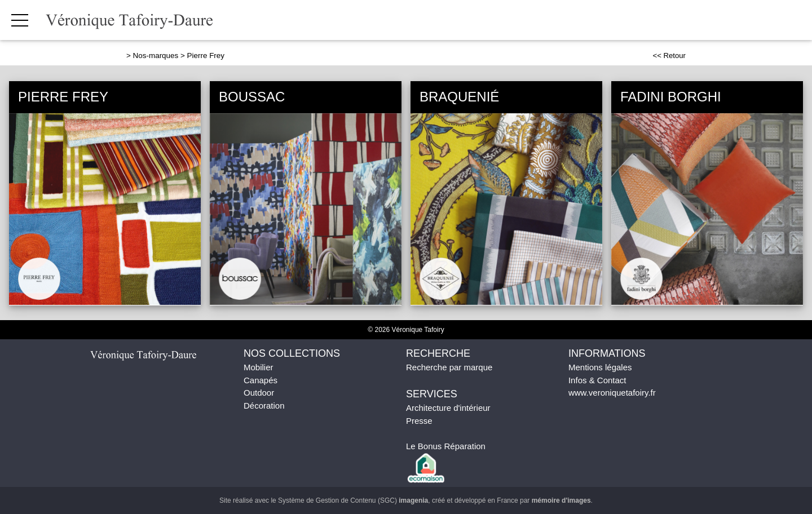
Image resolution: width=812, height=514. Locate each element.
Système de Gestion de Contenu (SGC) (353, 500)
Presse (419, 421)
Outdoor (259, 393)
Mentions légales (600, 367)
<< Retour (669, 56)
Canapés (261, 380)
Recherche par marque (449, 367)
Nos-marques (156, 56)
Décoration (264, 406)
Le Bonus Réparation (446, 446)
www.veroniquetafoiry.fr (612, 393)
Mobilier (259, 367)
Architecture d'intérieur (448, 408)
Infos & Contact (597, 380)
